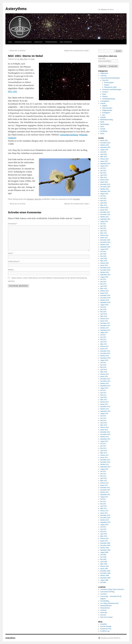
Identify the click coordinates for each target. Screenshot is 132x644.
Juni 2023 (103, 170)
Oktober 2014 (105, 409)
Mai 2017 (103, 339)
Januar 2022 (104, 210)
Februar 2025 (104, 159)
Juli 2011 (103, 499)
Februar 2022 (104, 208)
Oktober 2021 (105, 217)
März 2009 (104, 564)
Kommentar (13, 224)
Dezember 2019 (105, 268)
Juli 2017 (103, 335)
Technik (103, 129)
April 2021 (104, 231)
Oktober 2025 (105, 145)
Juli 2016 (103, 363)
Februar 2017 (104, 346)
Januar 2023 (104, 182)
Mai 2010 (103, 532)
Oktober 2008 (105, 575)
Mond (104, 94)
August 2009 (104, 552)
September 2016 (105, 358)
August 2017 (104, 332)
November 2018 (105, 298)
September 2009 (105, 550)
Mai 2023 (103, 173)
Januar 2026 (104, 140)
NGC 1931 (13, 91)
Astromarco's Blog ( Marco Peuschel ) (112, 589)
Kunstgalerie (106, 113)
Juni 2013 (103, 446)
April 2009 (104, 562)
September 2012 (105, 467)
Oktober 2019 (105, 272)
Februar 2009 (104, 566)
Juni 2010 (103, 529)
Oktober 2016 (105, 356)
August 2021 (104, 221)
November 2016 (105, 353)
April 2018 (104, 314)
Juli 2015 (103, 390)
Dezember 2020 (105, 240)
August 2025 (104, 150)
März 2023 (104, 177)
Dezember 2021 (105, 212)
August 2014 (104, 413)
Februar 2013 (104, 455)
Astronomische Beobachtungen (110, 78)
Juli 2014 (103, 416)
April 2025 (104, 154)
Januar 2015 (104, 404)
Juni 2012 (103, 474)
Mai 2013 (103, 448)
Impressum (38, 42)
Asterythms (16, 9)
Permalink (76, 199)
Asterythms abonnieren (23, 42)
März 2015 (104, 400)
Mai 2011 (103, 504)
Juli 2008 (103, 582)
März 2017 (104, 344)
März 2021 (104, 233)
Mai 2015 (103, 395)
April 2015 (104, 397)
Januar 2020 (104, 265)
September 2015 (105, 386)
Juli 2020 (103, 251)
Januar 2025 (104, 161)
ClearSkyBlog (105, 601)
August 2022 (104, 194)
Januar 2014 (104, 430)
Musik (102, 122)
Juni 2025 (103, 152)
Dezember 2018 (105, 295)
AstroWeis (104, 594)
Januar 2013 (104, 457)
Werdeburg (104, 131)
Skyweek (103, 615)
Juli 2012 (103, 471)
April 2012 (104, 478)
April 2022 (104, 203)
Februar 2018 (104, 319)
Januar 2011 (104, 513)
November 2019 (105, 270)
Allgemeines (104, 73)
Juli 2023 (103, 168)
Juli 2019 (103, 279)
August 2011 (104, 497)
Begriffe (105, 106)
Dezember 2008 (105, 571)
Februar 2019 (104, 291)
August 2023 (104, 166)
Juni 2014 (103, 418)
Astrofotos (30, 199)
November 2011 (105, 490)
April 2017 (104, 342)
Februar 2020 (104, 263)
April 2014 (104, 423)
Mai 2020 (103, 256)
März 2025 (104, 157)
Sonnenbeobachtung (108, 99)
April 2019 (104, 286)
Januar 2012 (104, 485)
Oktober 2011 (105, 492)
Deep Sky (38, 199)
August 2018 (104, 305)
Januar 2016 (104, 376)
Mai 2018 (103, 312)
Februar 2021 (104, 235)
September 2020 (105, 247)
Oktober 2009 (105, 548)
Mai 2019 (103, 284)
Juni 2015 (103, 393)
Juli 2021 (103, 224)
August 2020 (104, 249)
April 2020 (104, 258)
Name (11, 253)
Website (11, 270)
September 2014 (105, 411)
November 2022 (105, 187)
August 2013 (104, 441)
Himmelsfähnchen (106, 606)
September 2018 (105, 302)
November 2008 (105, 573)
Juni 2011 (103, 501)
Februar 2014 (104, 427)
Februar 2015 (104, 402)
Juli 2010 (103, 527)
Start (10, 42)
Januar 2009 (104, 569)
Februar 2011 (104, 511)
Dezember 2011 (105, 488)
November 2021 (105, 214)
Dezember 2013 (105, 432)
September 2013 (105, 439)
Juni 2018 (103, 309)
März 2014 (104, 425)
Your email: (102, 58)
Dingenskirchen (107, 110)
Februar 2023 (104, 180)
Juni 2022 (103, 198)
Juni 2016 (103, 365)
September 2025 (105, 147)
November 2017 (105, 326)
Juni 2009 (103, 557)
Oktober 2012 (105, 464)
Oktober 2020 (105, 245)
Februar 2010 (104, 538)
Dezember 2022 (105, 184)
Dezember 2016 (105, 351)
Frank (33, 59)
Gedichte (103, 117)
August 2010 (104, 525)
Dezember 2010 (105, 515)
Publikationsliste (51, 42)
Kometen (105, 92)
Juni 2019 (103, 282)
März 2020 (104, 261)
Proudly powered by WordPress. (111, 638)
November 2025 (105, 143)
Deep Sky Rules (107, 108)
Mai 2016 (103, 367)
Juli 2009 (103, 555)
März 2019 (104, 289)
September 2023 (105, 164)
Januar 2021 (104, 238)
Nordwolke (104, 613)
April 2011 (104, 506)
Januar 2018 (104, 321)
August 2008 (104, 580)
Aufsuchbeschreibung (69, 135)
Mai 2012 (103, 476)
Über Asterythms (66, 42)
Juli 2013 (103, 444)
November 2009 (105, 545)
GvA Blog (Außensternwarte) (109, 603)
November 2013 (105, 434)
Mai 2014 (103, 420)
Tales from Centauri (106, 617)
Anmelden (104, 624)
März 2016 (104, 372)
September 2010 (105, 522)
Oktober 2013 (105, 437)
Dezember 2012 (105, 460)
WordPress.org (105, 631)
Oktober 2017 (105, 328)
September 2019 (105, 275)
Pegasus (107, 85)
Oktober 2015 (105, 383)
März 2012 (104, 481)
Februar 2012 (104, 483)
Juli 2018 (103, 307)
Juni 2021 (103, 226)
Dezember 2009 (105, 543)
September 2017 (105, 330)
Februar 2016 (104, 374)
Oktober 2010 (105, 520)
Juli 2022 (103, 196)
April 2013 (104, 451)
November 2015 (105, 381)
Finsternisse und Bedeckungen (112, 89)
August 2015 (104, 388)
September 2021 (105, 219)
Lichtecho (103, 610)
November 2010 (105, 518)
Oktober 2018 (105, 300)
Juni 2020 (103, 254)
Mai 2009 (103, 559)
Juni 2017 (103, 337)
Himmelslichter (105, 608)
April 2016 (104, 370)
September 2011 (105, 494)
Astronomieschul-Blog (107, 592)
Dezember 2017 (105, 323)
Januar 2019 (104, 293)
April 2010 (104, 534)
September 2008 (105, 578)
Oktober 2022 (105, 189)
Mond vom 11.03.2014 (17, 51)
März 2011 (104, 508)
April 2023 (104, 175)
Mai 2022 (103, 201)
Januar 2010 (104, 541)
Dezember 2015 (105, 379)
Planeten (105, 96)
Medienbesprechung (107, 120)
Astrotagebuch (105, 101)
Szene (102, 127)
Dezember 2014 (105, 407)
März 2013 (104, 453)
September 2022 (105, 191)
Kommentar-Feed (106, 629)
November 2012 (105, 462)
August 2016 (104, 360)
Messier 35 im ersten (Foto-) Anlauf (77, 51)
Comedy (103, 103)
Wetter (102, 133)
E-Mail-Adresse (14, 262)
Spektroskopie (105, 124)
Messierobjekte (109, 83)
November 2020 (105, 242)
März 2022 (104, 205)
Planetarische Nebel (110, 87)
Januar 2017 (104, 349)
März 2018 (104, 316)
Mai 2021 (103, 228)
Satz (104, 115)
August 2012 (104, 469)
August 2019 (104, 277)
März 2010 (104, 536)
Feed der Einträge (106, 626)
